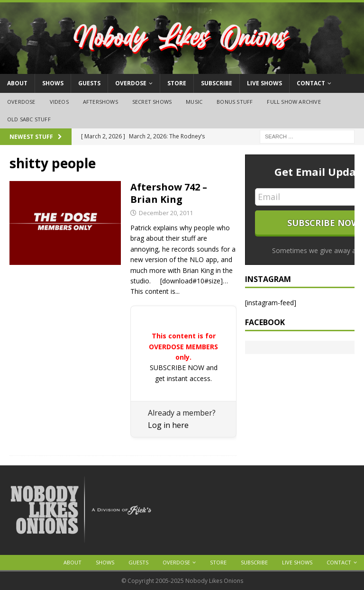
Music (194, 102)
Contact (311, 83)
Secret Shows (152, 102)
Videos (59, 102)
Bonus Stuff (235, 102)
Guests (89, 83)
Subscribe (217, 83)
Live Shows (264, 83)
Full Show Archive (294, 102)
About (17, 83)
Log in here (168, 425)
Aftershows (100, 102)
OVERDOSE (131, 83)
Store (177, 83)
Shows (53, 83)
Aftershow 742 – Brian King (169, 193)
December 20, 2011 (166, 213)
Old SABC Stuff (29, 119)
